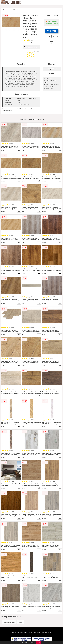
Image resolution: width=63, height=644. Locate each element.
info (19, 150)
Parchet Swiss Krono (15, 10)
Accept (38, 643)
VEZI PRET (52, 31)
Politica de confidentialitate (32, 633)
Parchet (5, 10)
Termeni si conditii (17, 633)
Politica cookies (46, 633)
